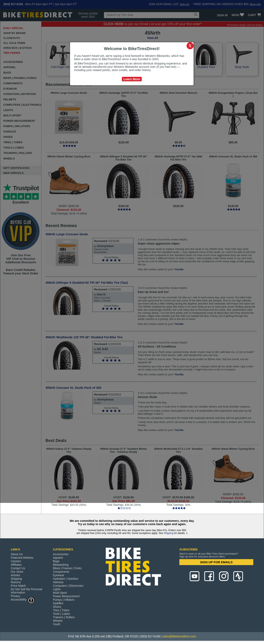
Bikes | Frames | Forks (67, 568)
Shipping (169, 533)
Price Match (18, 586)
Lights (57, 589)
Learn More (132, 79)
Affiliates (16, 565)
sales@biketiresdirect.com (179, 636)
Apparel (58, 558)
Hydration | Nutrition (66, 579)
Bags (56, 561)
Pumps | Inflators (64, 600)
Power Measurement (66, 596)
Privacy (15, 596)
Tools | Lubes (61, 614)
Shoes (57, 607)
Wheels (58, 621)
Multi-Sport (60, 593)
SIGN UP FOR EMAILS (216, 562)
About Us (17, 554)
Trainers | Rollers (64, 617)
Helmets (58, 582)
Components (61, 572)
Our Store (17, 572)
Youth (57, 624)
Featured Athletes (22, 558)
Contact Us (18, 568)
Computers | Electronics (68, 586)
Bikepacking (61, 565)
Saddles (58, 603)
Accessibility (23, 599)
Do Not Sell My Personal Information (26, 591)
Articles (15, 575)
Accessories (61, 554)
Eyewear (58, 575)
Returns (16, 582)
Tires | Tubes (61, 610)
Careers (16, 561)
